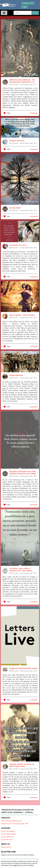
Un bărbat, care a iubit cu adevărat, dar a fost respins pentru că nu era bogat (21, 569)
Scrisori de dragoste (8, 831)
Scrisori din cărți (7, 839)
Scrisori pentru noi (7, 837)
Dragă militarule (16, 375)
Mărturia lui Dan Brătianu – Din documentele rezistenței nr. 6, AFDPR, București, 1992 (22, 81)
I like (7, 113)
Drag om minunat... (17, 141)
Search (35, 13)
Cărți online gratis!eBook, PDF (11, 821)
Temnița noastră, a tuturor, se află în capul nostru (22, 765)
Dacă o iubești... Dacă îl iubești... (23, 315)
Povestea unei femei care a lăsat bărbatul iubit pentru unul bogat (23, 472)
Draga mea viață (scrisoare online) (23, 668)
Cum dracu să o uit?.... (18, 245)
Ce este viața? (15, 208)
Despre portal (6, 847)
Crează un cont (28, 3)
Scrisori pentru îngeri (8, 834)
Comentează (34, 113)
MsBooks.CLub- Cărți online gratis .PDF (15, 824)
